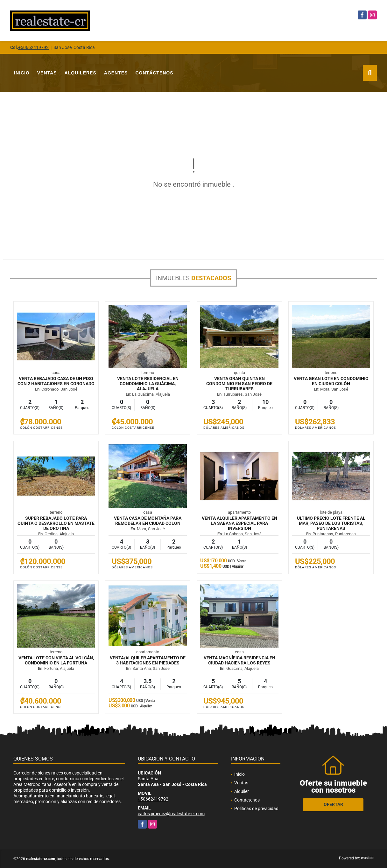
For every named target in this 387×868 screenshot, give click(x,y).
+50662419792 (33, 47)
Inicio (22, 73)
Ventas (47, 73)
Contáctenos (154, 73)
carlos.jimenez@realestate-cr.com (171, 814)
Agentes (116, 73)
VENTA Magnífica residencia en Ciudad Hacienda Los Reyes (239, 660)
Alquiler (242, 791)
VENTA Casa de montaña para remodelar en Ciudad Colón (148, 521)
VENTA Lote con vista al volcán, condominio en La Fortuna (56, 660)
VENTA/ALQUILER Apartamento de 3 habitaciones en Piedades (148, 660)
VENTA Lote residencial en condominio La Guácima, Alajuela (148, 384)
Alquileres (81, 73)
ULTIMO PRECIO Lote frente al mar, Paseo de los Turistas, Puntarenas (331, 523)
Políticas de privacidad (256, 809)
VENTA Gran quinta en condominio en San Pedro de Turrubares (239, 384)
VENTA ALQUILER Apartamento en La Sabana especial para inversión (239, 523)
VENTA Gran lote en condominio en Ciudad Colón (331, 381)
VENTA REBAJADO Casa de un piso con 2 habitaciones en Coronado (56, 381)
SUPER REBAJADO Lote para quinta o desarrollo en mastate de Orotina (56, 523)
